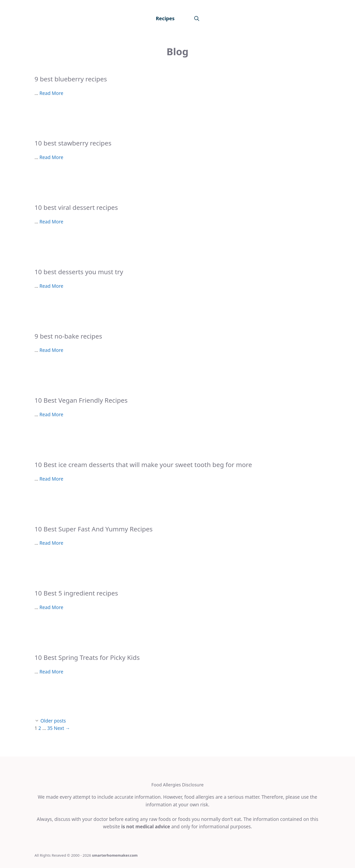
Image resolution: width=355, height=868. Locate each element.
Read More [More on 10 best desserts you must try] (51, 286)
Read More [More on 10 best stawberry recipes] (51, 157)
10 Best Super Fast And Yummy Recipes (94, 529)
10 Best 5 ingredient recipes (76, 593)
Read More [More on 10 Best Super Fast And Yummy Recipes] (51, 543)
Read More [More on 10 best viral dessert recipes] (51, 222)
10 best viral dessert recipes (76, 207)
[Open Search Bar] (197, 18)
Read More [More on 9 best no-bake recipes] (51, 350)
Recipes (165, 18)
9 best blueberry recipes (71, 79)
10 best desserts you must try (79, 272)
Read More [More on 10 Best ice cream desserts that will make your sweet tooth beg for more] (51, 479)
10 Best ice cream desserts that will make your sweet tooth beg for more (143, 465)
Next (62, 728)
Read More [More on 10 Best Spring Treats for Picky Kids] (51, 672)
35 (50, 728)
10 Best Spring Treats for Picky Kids (87, 657)
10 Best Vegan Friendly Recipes (81, 400)
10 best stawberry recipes (73, 143)
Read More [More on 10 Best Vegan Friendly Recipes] (51, 415)
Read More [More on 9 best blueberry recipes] (51, 93)
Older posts (53, 721)
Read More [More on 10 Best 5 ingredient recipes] (51, 607)
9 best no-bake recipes (68, 336)
